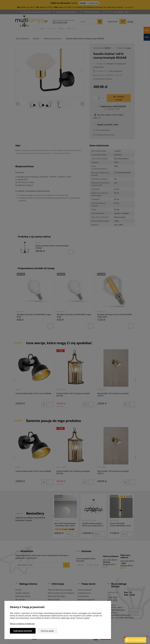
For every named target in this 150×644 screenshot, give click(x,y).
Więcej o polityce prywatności (22, 624)
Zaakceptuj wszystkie (23, 631)
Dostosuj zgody (47, 631)
